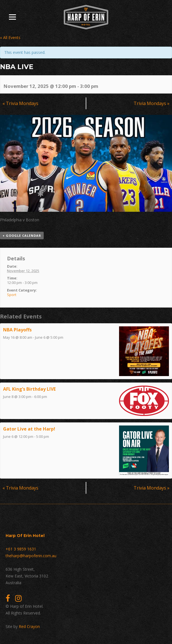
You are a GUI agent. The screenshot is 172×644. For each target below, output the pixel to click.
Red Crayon (29, 626)
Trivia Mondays (20, 103)
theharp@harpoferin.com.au (31, 556)
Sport (12, 295)
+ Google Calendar (22, 235)
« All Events (10, 37)
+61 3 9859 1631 (21, 549)
